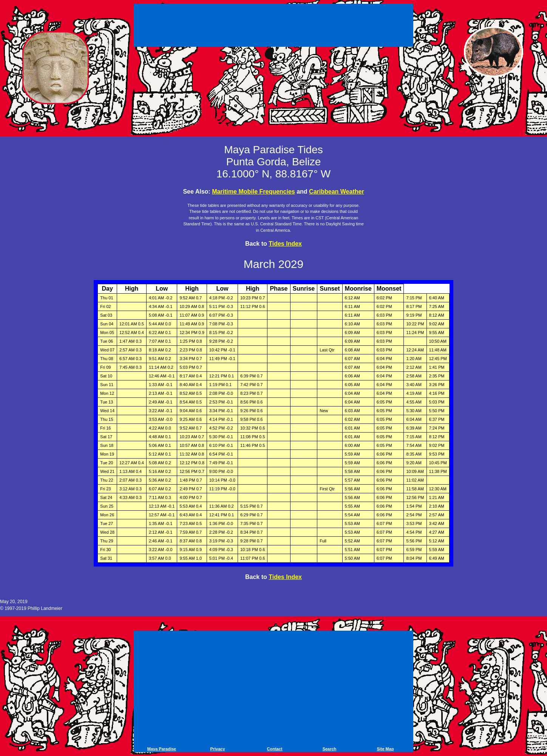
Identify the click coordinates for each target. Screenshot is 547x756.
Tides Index (285, 244)
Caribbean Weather (337, 192)
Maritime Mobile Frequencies (253, 192)
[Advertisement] (273, 26)
